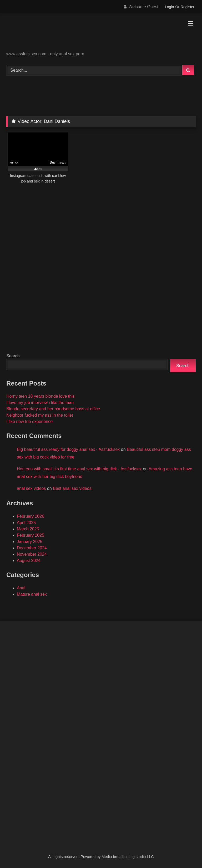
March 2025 (28, 529)
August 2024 (29, 561)
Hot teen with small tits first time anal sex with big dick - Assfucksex (79, 469)
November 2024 (32, 554)
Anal (21, 588)
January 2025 (30, 542)
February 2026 (31, 516)
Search (13, 356)
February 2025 (31, 535)
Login (169, 7)
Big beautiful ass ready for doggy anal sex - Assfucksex (68, 449)
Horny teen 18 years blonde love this (41, 396)
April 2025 (26, 523)
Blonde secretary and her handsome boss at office (53, 409)
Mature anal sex (32, 594)
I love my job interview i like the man (40, 403)
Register (188, 7)
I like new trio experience (29, 421)
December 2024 (32, 548)
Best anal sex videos (72, 488)
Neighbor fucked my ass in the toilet (40, 415)
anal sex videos (31, 488)
